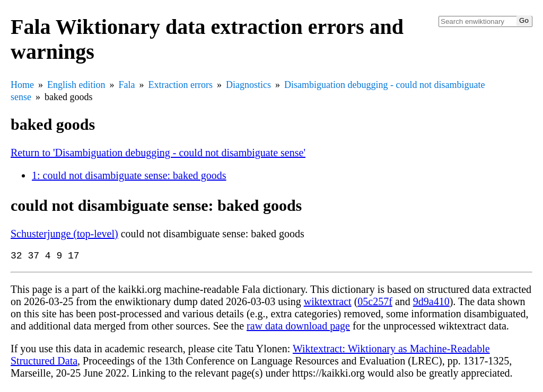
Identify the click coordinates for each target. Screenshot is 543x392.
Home (22, 85)
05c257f (375, 304)
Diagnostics (248, 85)
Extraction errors (181, 85)
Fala (127, 85)
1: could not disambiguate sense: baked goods (129, 175)
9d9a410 (431, 304)
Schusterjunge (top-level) (64, 234)
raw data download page (298, 328)
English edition (76, 85)
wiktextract (328, 304)
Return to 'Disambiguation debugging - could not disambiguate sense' (158, 153)
